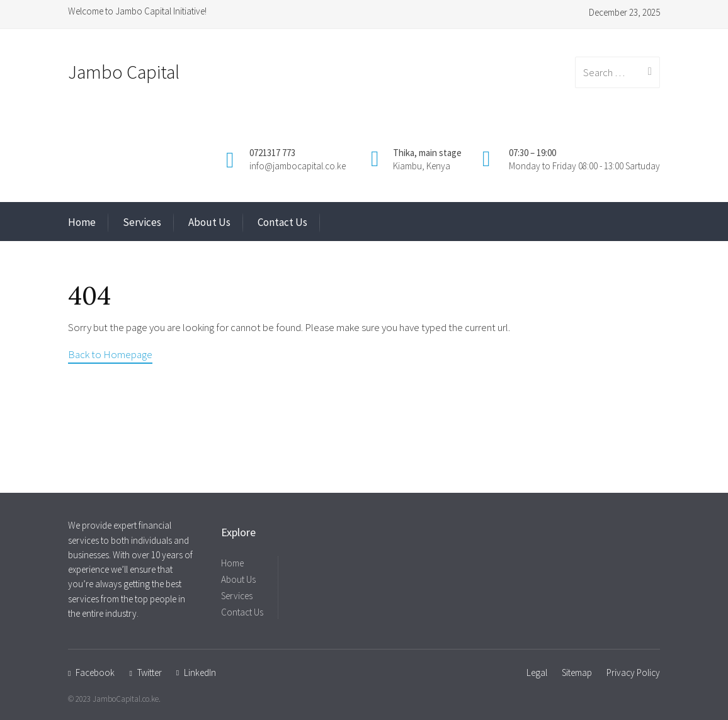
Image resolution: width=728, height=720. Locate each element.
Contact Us (282, 222)
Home (82, 222)
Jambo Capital (124, 72)
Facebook (95, 672)
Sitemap (577, 672)
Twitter (150, 672)
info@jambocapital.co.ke (298, 166)
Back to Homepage (110, 354)
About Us (209, 222)
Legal (537, 672)
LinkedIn (200, 672)
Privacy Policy (633, 672)
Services (142, 222)
